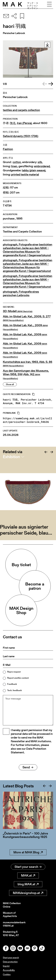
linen (14, 166)
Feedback (12, 684)
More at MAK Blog (28, 852)
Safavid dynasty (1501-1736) (21, 136)
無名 (13, 123)
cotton (17, 162)
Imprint (6, 966)
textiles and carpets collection (21, 110)
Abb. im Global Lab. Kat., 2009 (25, 336)
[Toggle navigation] (49, 4)
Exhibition (11, 457)
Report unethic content (18, 678)
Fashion (8, 149)
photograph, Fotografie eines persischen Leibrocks (21, 294)
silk (40, 162)
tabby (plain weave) (34, 170)
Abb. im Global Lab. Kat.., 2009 (25, 327)
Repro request (14, 672)
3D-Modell (18, 311)
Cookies (7, 974)
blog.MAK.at (28, 884)
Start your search (28, 867)
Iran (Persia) (24, 123)
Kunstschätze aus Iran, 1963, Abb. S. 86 (28, 364)
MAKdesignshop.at (28, 893)
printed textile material (25, 175)
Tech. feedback (15, 690)
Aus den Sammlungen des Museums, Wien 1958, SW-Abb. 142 (26, 374)
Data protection (10, 962)
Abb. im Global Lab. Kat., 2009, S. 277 (27, 318)
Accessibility (9, 970)
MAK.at (28, 875)
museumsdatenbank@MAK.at (14, 924)
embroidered (42, 166)
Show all (10, 384)
